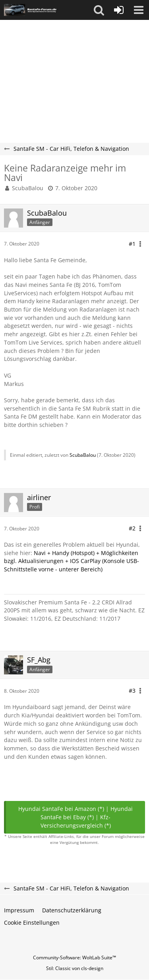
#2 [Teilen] (132, 528)
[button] (99, 10)
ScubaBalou (28, 188)
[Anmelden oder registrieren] (119, 10)
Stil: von (75, 968)
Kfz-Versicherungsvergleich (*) (76, 821)
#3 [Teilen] (132, 691)
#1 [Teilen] (132, 244)
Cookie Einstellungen (32, 923)
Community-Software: (74, 958)
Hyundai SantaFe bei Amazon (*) (61, 809)
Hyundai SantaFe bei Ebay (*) (87, 813)
